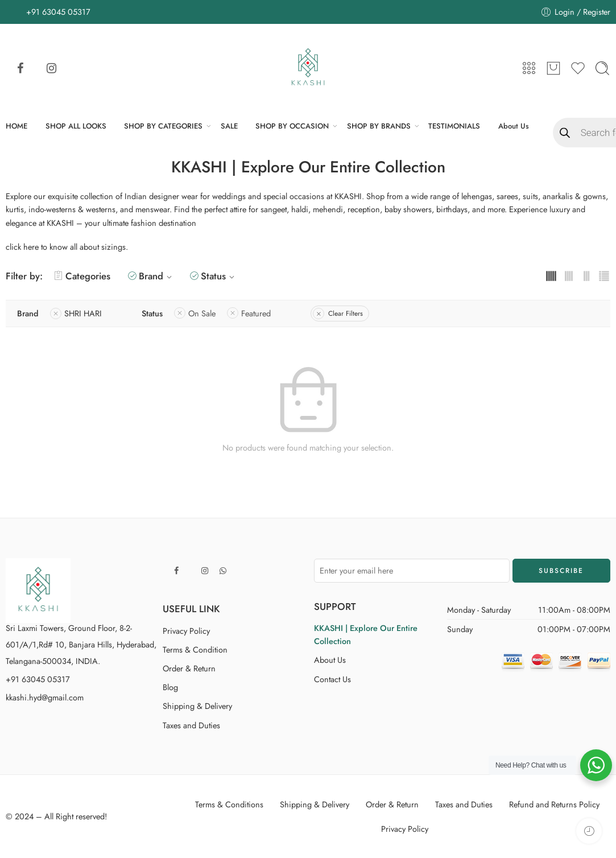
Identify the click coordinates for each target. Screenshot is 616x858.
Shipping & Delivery (197, 706)
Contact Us (332, 679)
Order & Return (189, 668)
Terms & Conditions (229, 804)
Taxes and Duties (191, 725)
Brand (157, 276)
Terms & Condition (195, 649)
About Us (514, 126)
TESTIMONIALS (454, 126)
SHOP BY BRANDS (379, 126)
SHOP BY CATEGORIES (163, 126)
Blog (170, 687)
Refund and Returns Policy (554, 804)
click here (22, 247)
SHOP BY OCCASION (292, 126)
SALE (229, 126)
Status (219, 276)
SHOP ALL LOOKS (76, 126)
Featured (256, 313)
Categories (82, 276)
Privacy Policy (186, 631)
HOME (16, 126)
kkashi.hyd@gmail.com (45, 697)
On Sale (202, 313)
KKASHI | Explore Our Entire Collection (366, 634)
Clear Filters (346, 313)
